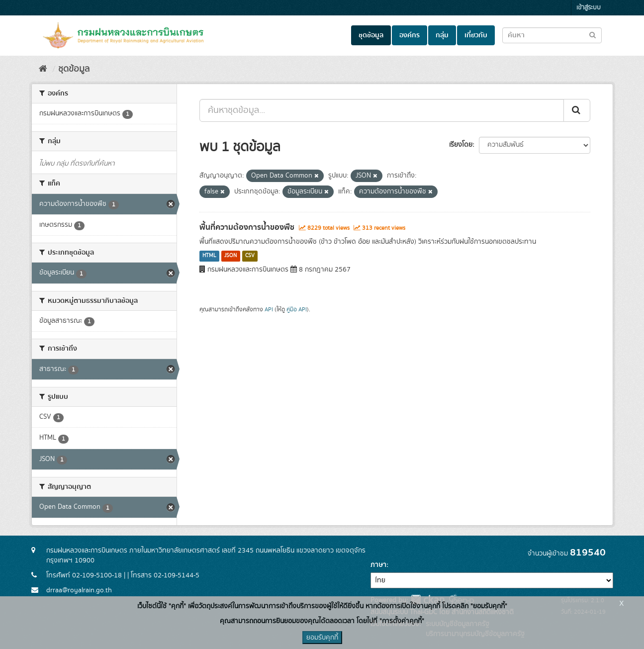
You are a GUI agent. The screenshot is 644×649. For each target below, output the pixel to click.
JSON (230, 256)
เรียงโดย (461, 145)
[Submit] (577, 110)
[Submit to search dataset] (593, 35)
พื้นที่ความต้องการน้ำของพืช (247, 227)
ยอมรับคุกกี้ (322, 638)
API (269, 310)
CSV (250, 256)
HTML (209, 256)
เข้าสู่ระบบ (589, 8)
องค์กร (410, 35)
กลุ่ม (442, 35)
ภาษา (378, 565)
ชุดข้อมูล (371, 35)
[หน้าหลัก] (43, 69)
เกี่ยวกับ (476, 35)
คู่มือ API (297, 310)
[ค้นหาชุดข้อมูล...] (382, 110)
